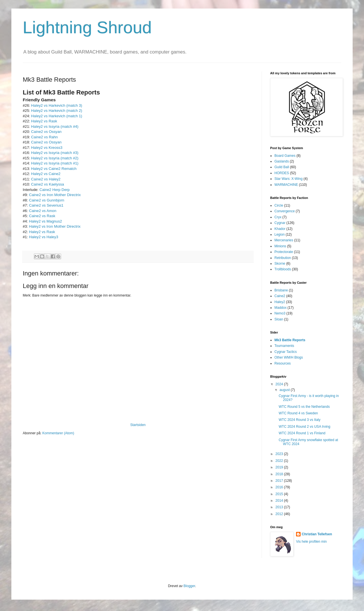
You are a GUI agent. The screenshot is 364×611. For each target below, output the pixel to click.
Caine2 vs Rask (42, 216)
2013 (280, 507)
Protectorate (284, 252)
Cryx (278, 217)
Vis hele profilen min (311, 542)
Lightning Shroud (87, 27)
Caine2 (280, 296)
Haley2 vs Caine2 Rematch (54, 169)
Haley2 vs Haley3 (44, 237)
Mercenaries (284, 240)
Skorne (280, 264)
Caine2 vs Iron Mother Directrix (55, 195)
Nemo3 (280, 313)
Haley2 (280, 302)
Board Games (285, 156)
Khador (280, 229)
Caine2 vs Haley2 (46, 179)
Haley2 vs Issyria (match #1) (55, 163)
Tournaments (284, 346)
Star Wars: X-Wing (288, 179)
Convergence (285, 211)
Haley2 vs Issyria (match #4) (55, 126)
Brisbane (281, 290)
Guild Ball (282, 167)
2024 (280, 384)
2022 (280, 461)
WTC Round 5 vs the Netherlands (304, 407)
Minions (280, 246)
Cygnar (280, 223)
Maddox (281, 308)
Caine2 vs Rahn (44, 137)
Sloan (279, 319)
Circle (279, 205)
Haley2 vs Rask (44, 121)
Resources (283, 363)
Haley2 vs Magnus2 (45, 221)
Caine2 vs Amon (43, 211)
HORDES (282, 173)
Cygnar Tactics (286, 352)
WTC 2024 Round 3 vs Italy (300, 420)
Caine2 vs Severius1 (46, 205)
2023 (280, 454)
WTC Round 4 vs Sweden (298, 413)
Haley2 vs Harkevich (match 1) (57, 116)
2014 (280, 501)
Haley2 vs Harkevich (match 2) (57, 111)
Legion (280, 234)
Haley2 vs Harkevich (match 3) (57, 105)
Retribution (283, 258)
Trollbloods (283, 269)
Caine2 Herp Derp (55, 190)
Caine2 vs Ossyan (46, 132)
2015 (280, 494)
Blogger (189, 586)
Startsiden (138, 425)
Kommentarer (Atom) (58, 433)
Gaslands (282, 161)
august (285, 390)
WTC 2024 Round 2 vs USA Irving (304, 427)
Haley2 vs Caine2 (46, 174)
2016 (280, 487)
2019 (280, 467)
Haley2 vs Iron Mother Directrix (55, 226)
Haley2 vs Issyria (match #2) (55, 158)
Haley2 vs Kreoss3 (47, 148)
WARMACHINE (286, 185)
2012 (280, 514)
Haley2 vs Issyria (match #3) (55, 153)
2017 (280, 481)
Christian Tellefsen (317, 534)
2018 (280, 474)
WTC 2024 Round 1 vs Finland (302, 433)
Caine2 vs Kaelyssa (47, 184)
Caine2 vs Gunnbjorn (47, 200)
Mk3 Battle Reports (290, 340)
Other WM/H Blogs (289, 357)
